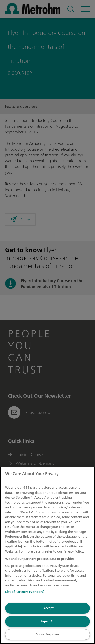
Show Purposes (47, 634)
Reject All (47, 621)
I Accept (48, 608)
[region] (47, 555)
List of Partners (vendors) (25, 592)
